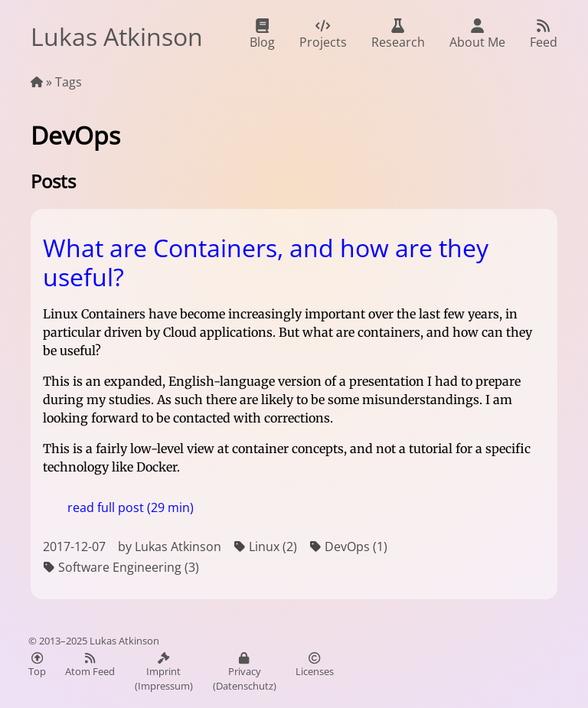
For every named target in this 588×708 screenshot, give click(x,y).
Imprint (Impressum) (164, 672)
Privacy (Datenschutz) (245, 672)
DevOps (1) (348, 547)
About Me (477, 34)
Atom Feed (90, 665)
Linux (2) (265, 547)
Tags (69, 82)
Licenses (315, 665)
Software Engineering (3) (121, 568)
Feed (544, 34)
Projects (323, 34)
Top (37, 665)
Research (398, 34)
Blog (262, 34)
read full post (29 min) (131, 507)
